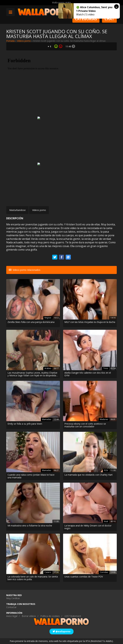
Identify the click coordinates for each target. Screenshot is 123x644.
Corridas (104, 572)
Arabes (48, 368)
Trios (106, 368)
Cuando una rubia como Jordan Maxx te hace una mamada (31, 476)
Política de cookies (50, 616)
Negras (48, 318)
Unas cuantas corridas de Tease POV (84, 577)
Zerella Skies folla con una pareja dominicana (31, 322)
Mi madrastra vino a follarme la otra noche (30, 526)
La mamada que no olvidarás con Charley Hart (88, 475)
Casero (48, 572)
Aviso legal (12, 616)
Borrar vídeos (29, 616)
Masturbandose (17, 210)
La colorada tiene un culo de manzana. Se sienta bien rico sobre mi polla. (33, 578)
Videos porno (24, 41)
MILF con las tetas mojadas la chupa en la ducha (90, 322)
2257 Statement (73, 616)
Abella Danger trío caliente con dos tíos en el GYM (88, 374)
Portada (10, 41)
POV (106, 470)
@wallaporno (62, 631)
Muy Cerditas (13, 598)
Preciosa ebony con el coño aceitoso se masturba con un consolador (85, 425)
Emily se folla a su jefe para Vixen (25, 424)
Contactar (11, 607)
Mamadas (47, 419)
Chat (109, 19)
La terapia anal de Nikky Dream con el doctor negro (88, 527)
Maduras (104, 419)
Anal (106, 521)
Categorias (86, 19)
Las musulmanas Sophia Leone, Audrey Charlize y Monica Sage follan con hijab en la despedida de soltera (32, 374)
